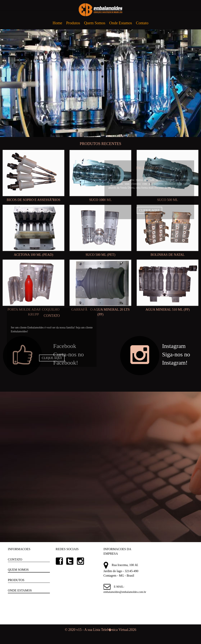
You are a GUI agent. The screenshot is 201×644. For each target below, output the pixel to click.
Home (57, 23)
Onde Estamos (121, 23)
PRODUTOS (16, 580)
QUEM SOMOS (18, 570)
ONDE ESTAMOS (20, 590)
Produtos (73, 23)
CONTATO (15, 559)
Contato (142, 23)
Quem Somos (95, 23)
